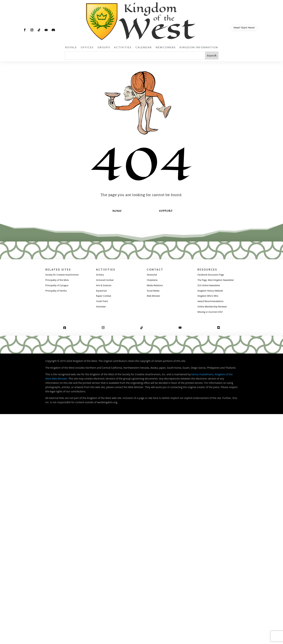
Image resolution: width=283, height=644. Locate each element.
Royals (71, 47)
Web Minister (154, 297)
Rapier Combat (105, 297)
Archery (100, 275)
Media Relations (156, 286)
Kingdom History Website (212, 296)
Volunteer (102, 308)
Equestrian (102, 292)
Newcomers (166, 47)
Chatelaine (153, 281)
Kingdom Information (199, 47)
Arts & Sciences (105, 286)
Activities (123, 47)
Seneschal (153, 275)
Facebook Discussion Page (213, 275)
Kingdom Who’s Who (209, 301)
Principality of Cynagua (59, 286)
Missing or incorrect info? (212, 318)
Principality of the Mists (59, 281)
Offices (87, 47)
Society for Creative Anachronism (65, 275)
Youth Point (103, 302)
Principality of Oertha (58, 292)
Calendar (144, 47)
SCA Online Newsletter (211, 290)
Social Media (154, 292)
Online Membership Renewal (214, 312)
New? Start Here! (244, 27)
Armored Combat (106, 281)
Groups (104, 47)
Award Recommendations (212, 307)
